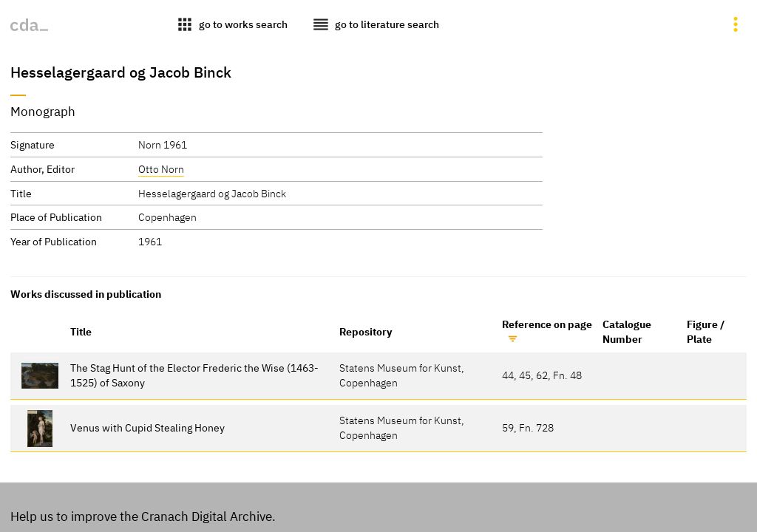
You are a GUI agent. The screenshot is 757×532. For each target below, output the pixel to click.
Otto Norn (161, 169)
